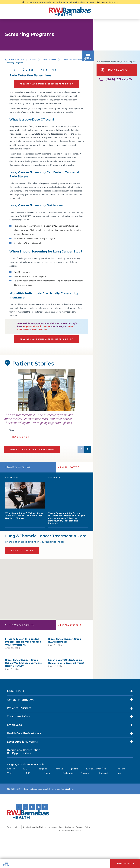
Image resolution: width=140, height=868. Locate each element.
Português (68, 773)
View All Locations (22, 550)
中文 (28, 773)
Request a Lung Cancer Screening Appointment (47, 84)
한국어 (10, 773)
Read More (19, 437)
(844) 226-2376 (119, 79)
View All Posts (68, 467)
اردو (119, 773)
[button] (125, 863)
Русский (85, 773)
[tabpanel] (47, 390)
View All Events (68, 625)
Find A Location (115, 70)
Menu (6, 863)
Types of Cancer (49, 59)
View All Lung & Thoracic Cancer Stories (32, 449)
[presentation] (48, 427)
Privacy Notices (14, 827)
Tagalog (43, 769)
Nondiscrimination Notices (34, 827)
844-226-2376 (40, 329)
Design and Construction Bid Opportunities (24, 752)
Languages (53, 827)
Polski (47, 773)
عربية (25, 769)
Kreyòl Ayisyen (94, 769)
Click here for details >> (107, 2)
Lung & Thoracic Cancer (72, 59)
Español (103, 773)
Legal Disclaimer (67, 827)
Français (59, 769)
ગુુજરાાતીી (74, 769)
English (11, 769)
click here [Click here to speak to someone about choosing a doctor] (69, 789)
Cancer (33, 59)
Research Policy (83, 827)
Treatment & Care (16, 59)
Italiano (122, 769)
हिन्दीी (104, 769)
